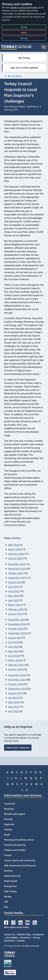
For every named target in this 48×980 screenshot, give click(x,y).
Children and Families (15, 850)
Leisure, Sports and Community (20, 860)
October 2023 (16, 684)
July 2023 (13, 698)
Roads (7, 835)
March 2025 (15, 605)
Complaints (38, 934)
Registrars (9, 824)
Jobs (6, 907)
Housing (8, 819)
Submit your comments (18, 748)
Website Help (24, 934)
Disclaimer (25, 938)
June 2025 (14, 591)
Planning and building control (19, 840)
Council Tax (10, 804)
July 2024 (13, 642)
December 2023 (17, 675)
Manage (26, 39)
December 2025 (17, 564)
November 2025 (17, 569)
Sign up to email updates (24, 68)
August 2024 (15, 638)
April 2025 (14, 600)
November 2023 (17, 680)
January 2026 (15, 558)
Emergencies (10, 886)
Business (9, 871)
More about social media (16, 927)
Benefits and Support (15, 814)
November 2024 (17, 624)
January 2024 (15, 669)
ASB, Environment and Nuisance (20, 866)
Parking (8, 829)
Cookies (21, 941)
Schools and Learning (15, 845)
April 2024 (14, 656)
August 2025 (15, 582)
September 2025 (17, 578)
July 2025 (13, 587)
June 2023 (14, 702)
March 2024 (15, 660)
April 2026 (14, 545)
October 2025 (16, 573)
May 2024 (13, 651)
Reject (24, 33)
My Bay (8, 897)
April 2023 (14, 711)
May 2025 (13, 596)
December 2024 (17, 620)
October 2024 (16, 629)
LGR (6, 902)
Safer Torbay (10, 891)
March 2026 (15, 549)
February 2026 (16, 554)
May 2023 (13, 707)
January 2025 (15, 614)
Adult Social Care (12, 876)
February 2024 (16, 665)
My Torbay (24, 58)
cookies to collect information (24, 7)
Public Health (11, 881)
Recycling (9, 809)
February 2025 (16, 609)
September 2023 (17, 689)
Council (8, 855)
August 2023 (15, 693)
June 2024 (14, 647)
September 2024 (17, 633)
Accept (24, 27)
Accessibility (12, 938)
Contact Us (10, 934)
